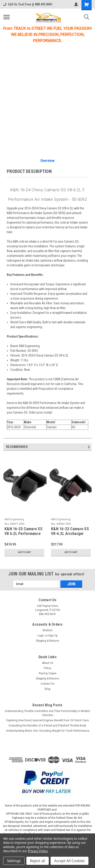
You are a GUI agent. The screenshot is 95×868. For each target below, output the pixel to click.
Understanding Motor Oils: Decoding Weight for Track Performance (48, 731)
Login (41, 636)
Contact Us (48, 684)
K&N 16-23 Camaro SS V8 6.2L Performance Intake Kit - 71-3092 (23, 533)
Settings (14, 861)
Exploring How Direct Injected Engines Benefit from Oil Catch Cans (48, 720)
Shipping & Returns (47, 641)
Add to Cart (24, 552)
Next (89, 447)
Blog (47, 689)
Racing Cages (48, 673)
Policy (47, 668)
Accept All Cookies (70, 861)
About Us (48, 663)
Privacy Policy (38, 851)
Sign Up (53, 636)
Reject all (38, 861)
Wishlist (47, 630)
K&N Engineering (14, 519)
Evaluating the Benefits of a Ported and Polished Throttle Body (47, 726)
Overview (47, 161)
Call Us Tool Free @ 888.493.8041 (28, 4)
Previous (83, 447)
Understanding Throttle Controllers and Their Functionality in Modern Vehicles (47, 713)
